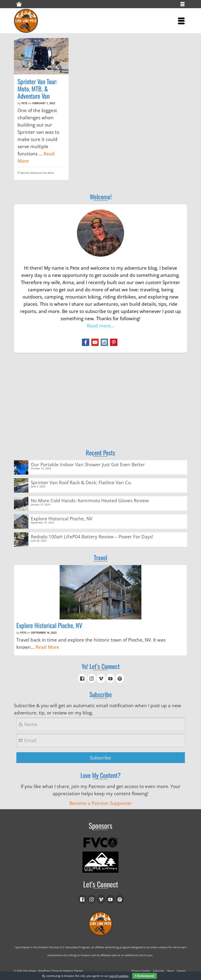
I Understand (144, 976)
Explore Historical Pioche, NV (62, 518)
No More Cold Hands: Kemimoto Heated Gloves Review (90, 500)
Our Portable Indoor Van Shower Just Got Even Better (88, 464)
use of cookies (119, 976)
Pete (24, 103)
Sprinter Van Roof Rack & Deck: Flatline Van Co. (81, 482)
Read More (47, 647)
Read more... (100, 326)
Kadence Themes (73, 971)
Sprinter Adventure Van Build (37, 173)
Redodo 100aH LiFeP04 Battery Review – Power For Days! (92, 536)
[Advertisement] (100, 394)
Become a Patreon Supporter (100, 803)
